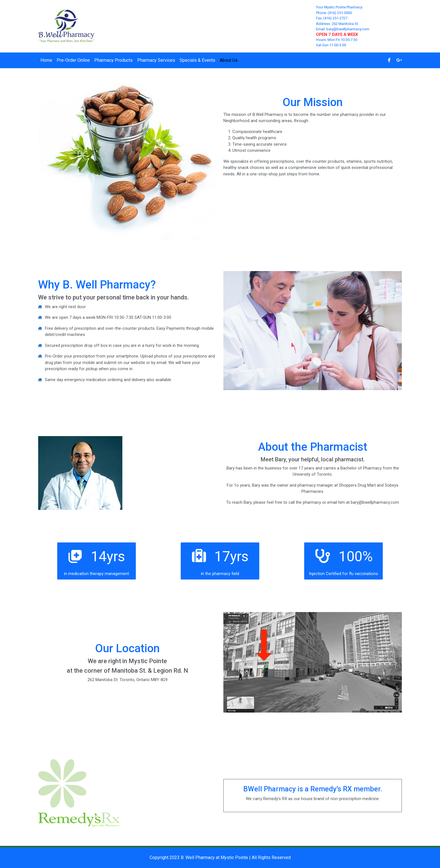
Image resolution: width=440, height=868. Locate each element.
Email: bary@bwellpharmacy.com (343, 29)
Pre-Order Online (73, 60)
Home (46, 60)
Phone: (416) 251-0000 (334, 13)
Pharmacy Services (156, 60)
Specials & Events (197, 60)
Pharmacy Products (114, 60)
